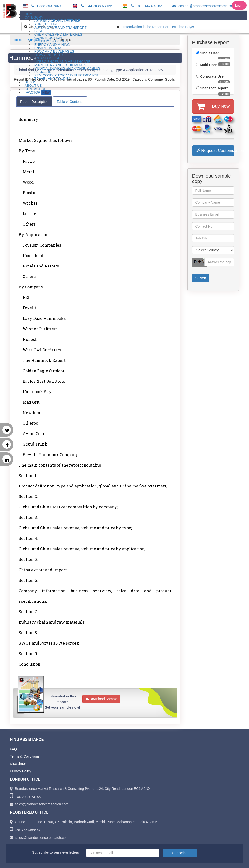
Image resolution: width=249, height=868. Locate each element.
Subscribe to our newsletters (56, 852)
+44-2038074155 (96, 6)
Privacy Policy (21, 771)
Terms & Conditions (25, 756)
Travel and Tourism (53, 79)
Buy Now (213, 106)
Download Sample (101, 699)
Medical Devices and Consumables (67, 68)
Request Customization (215, 150)
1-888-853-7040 (45, 6)
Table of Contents (70, 102)
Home (18, 40)
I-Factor (38, 92)
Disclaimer (18, 764)
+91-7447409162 (146, 6)
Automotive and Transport (61, 28)
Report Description (34, 102)
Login (239, 5)
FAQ (13, 749)
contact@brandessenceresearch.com (203, 6)
